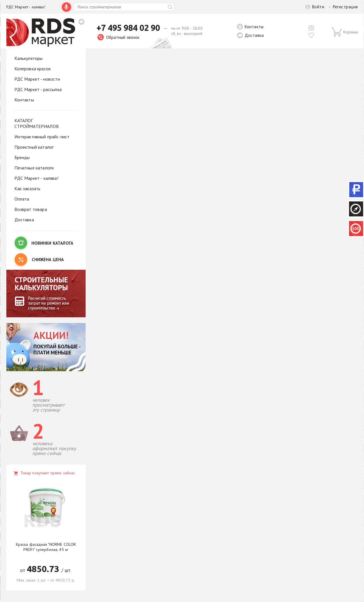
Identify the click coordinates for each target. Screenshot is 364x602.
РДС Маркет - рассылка (38, 89)
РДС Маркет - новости (37, 79)
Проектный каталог (34, 147)
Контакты (254, 27)
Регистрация (345, 7)
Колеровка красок (33, 69)
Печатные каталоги (34, 168)
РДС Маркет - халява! (26, 7)
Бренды (22, 157)
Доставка (254, 35)
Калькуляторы (29, 58)
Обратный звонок (118, 37)
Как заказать (28, 188)
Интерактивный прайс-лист (42, 137)
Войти (318, 7)
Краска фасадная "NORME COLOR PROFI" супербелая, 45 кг (46, 547)
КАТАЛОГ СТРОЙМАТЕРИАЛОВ (37, 123)
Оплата (22, 199)
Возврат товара (31, 209)
